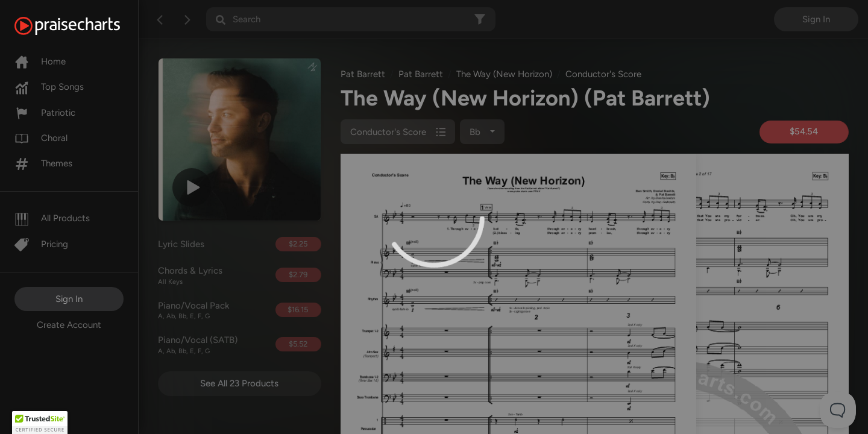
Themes (43, 163)
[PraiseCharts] (82, 26)
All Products (52, 218)
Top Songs (49, 87)
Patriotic (45, 113)
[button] (40, 423)
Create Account (69, 325)
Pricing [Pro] (41, 244)
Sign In (69, 299)
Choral (41, 138)
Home (40, 61)
